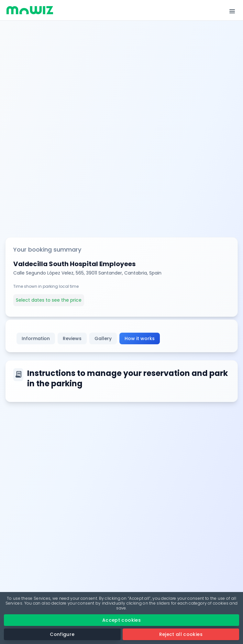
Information (36, 338)
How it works (140, 338)
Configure (62, 634)
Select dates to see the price (49, 300)
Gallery (103, 338)
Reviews (72, 338)
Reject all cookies (181, 634)
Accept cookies (121, 620)
